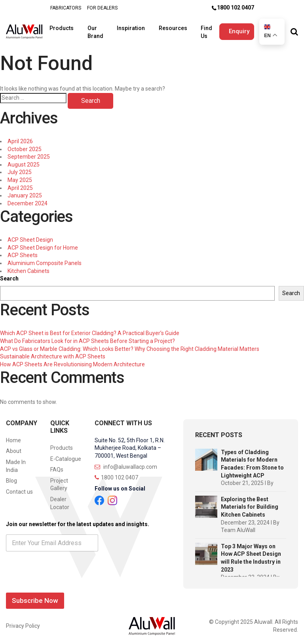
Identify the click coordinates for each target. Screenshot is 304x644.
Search (9, 275)
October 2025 (25, 145)
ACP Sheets (23, 252)
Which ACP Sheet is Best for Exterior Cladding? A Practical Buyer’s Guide (90, 330)
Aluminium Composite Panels (45, 259)
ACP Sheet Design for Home (43, 244)
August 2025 (24, 161)
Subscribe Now (35, 597)
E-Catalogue (66, 455)
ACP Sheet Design (30, 236)
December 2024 (28, 200)
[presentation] (66, 581)
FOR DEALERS (102, 8)
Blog (11, 477)
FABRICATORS (66, 8)
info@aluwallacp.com (126, 463)
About (14, 447)
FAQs (57, 466)
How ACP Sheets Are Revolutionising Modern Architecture (72, 361)
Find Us (200, 30)
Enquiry (234, 29)
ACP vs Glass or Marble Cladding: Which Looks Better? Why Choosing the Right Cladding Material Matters (130, 345)
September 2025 (29, 153)
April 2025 (20, 184)
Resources (169, 26)
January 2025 (25, 192)
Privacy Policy (23, 622)
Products (65, 26)
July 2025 (20, 169)
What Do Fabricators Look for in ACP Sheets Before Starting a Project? (87, 337)
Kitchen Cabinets (28, 267)
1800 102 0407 (236, 8)
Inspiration (129, 26)
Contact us (19, 488)
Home (13, 437)
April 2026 (20, 138)
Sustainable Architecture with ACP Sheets (53, 353)
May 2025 (20, 176)
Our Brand (96, 30)
